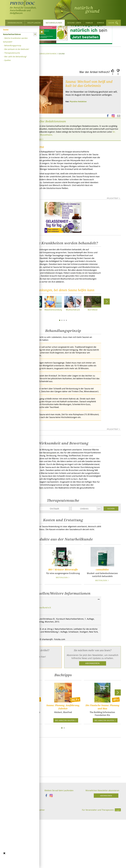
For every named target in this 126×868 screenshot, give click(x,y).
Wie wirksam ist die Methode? (17, 49)
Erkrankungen (15, 23)
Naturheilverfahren (46, 77)
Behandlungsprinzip (13, 45)
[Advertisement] (63, 814)
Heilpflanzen (34, 23)
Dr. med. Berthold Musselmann (77, 159)
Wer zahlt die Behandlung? (15, 56)
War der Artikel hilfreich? (95, 95)
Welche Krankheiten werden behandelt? (15, 40)
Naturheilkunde (54, 23)
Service (101, 23)
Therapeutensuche (12, 53)
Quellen (8, 60)
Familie (89, 23)
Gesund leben (74, 23)
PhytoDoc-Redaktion (78, 125)
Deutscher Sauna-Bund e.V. (39, 663)
